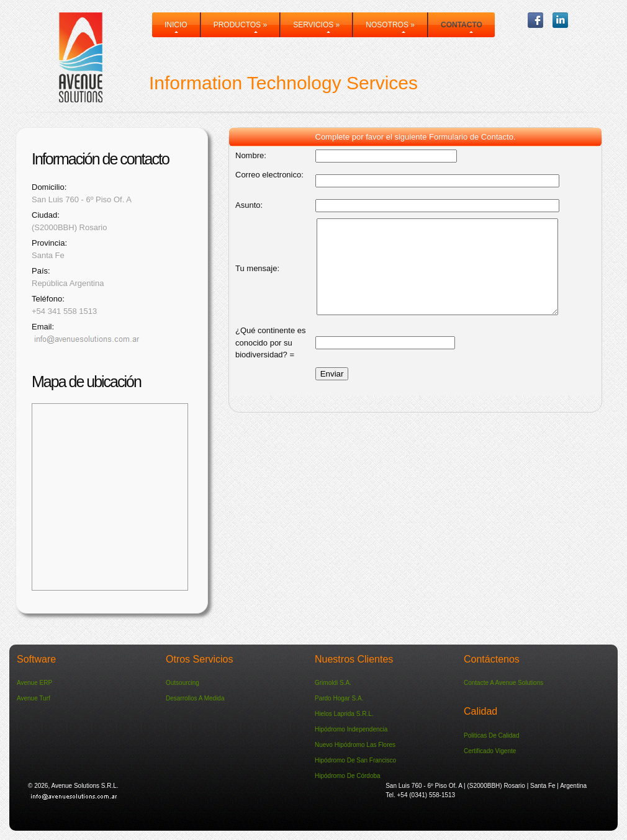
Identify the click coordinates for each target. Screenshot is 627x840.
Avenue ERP (34, 683)
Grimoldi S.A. (333, 683)
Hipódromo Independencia (351, 729)
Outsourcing (183, 683)
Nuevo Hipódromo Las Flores (355, 745)
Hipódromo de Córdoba (348, 776)
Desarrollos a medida (195, 698)
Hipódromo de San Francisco (355, 760)
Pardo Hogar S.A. (339, 698)
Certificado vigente (490, 751)
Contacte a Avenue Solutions (503, 683)
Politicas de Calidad (492, 735)
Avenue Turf (34, 698)
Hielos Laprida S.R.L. (344, 714)
